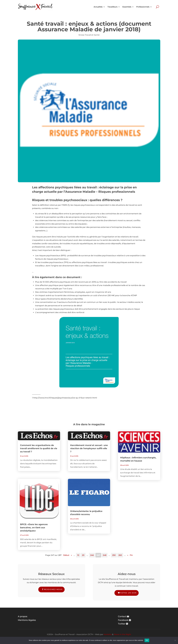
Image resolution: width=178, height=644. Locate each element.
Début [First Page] (66, 555)
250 (114, 555)
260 (120, 555)
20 (83, 555)
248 (105, 555)
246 (92, 555)
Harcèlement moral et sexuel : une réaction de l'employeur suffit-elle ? (89, 448)
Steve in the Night (122, 634)
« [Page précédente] (71, 555)
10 (78, 555)
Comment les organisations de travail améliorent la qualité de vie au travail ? (39, 448)
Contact (122, 616)
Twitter (122, 624)
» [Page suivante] (128, 555)
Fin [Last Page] (131, 555)
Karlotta (108, 634)
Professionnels (143, 7)
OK (147, 640)
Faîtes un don (128, 593)
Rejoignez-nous (53, 589)
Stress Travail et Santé (89, 35)
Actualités (98, 7)
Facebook (123, 620)
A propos (23, 616)
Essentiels (127, 7)
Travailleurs (112, 7)
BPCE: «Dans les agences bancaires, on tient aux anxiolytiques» (34, 528)
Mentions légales (27, 620)
